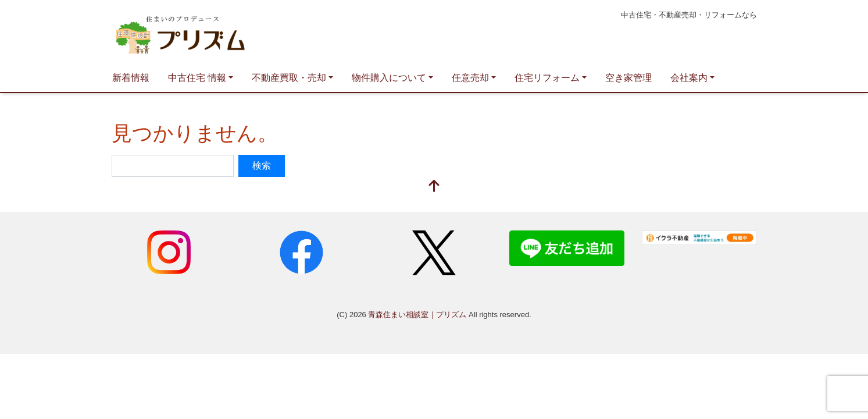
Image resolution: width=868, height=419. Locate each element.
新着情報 (131, 78)
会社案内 (689, 78)
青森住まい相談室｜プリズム (222, 33)
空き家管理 (628, 78)
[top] (434, 187)
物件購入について (389, 78)
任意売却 (470, 78)
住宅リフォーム (547, 78)
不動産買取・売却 (289, 78)
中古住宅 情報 (197, 78)
